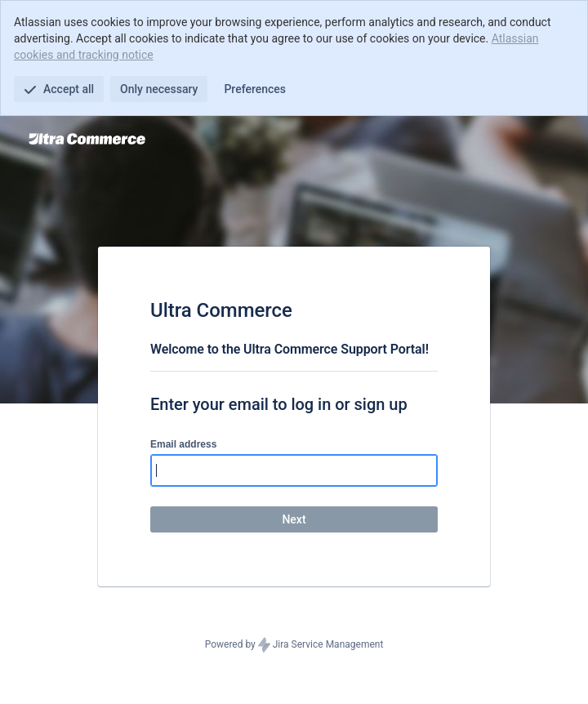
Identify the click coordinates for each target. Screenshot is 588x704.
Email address (183, 444)
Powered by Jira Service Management (294, 645)
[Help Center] (87, 139)
